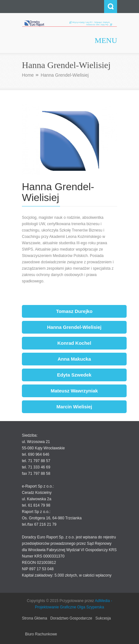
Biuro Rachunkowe (41, 634)
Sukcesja (103, 618)
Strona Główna (34, 618)
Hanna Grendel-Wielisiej (74, 327)
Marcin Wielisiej (74, 407)
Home (28, 75)
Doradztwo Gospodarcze (71, 618)
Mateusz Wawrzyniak (74, 391)
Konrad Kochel (74, 343)
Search (111, 7)
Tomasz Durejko (74, 311)
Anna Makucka (74, 359)
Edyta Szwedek (74, 375)
